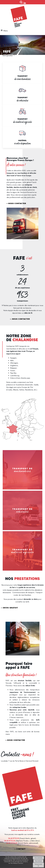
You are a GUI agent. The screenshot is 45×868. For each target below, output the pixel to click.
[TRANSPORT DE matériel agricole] (22, 551)
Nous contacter (17, 203)
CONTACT (21, 849)
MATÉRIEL (22, 140)
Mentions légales (22, 822)
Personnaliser (38, 865)
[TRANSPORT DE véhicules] (22, 510)
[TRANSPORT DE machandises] (22, 470)
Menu (6, 31)
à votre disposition (22, 144)
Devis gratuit (10, 608)
